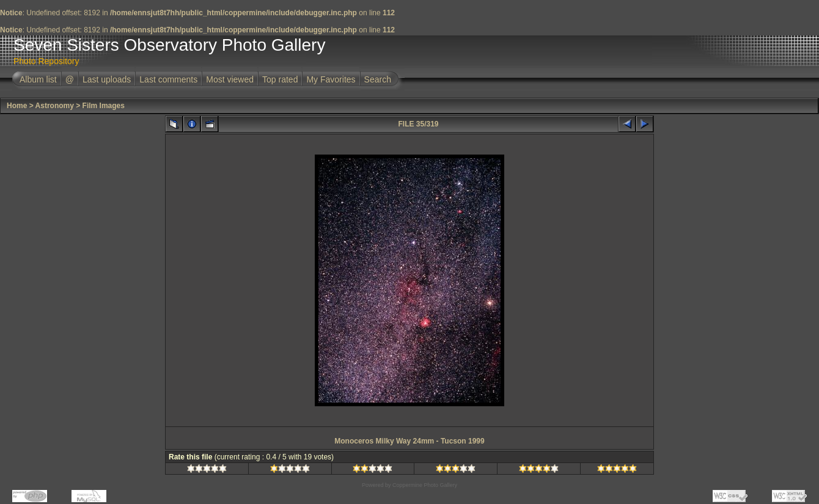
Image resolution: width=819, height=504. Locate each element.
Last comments (168, 79)
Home (17, 106)
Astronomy (55, 106)
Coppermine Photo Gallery (425, 485)
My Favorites (331, 79)
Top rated (280, 79)
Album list (38, 79)
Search (378, 79)
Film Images (104, 106)
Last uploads (107, 79)
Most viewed (230, 79)
